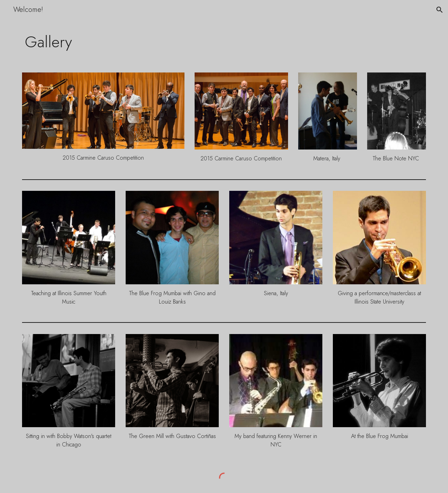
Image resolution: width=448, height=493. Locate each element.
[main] (224, 42)
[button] (440, 10)
